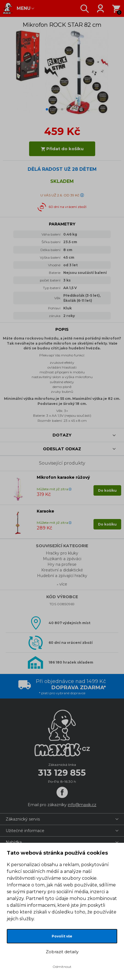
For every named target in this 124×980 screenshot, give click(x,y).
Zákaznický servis (23, 819)
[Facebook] (62, 792)
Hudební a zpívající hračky (62, 576)
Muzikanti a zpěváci (62, 559)
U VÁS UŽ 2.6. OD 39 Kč (60, 195)
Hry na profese (62, 564)
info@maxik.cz (82, 805)
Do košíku (107, 490)
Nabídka (14, 842)
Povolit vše (62, 936)
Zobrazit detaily (62, 952)
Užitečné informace (25, 831)
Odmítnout (62, 967)
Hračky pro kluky (62, 553)
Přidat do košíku (62, 149)
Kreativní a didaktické (62, 570)
